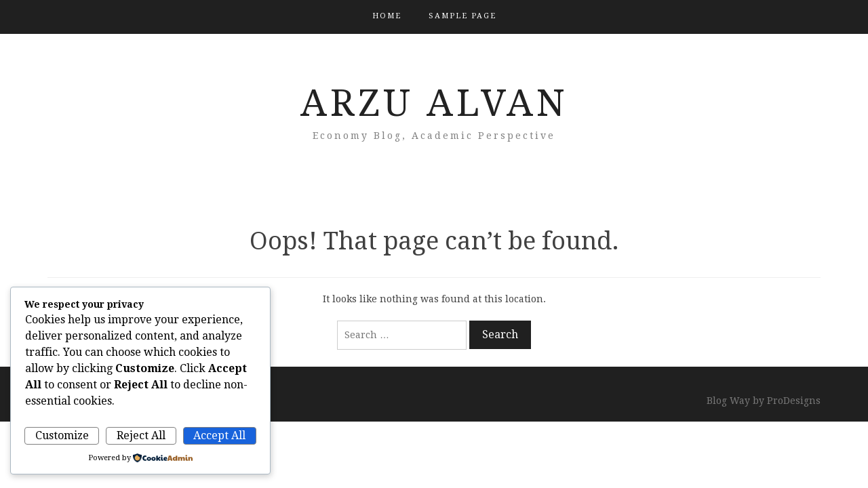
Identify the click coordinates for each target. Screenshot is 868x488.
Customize (62, 435)
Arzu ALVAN (434, 103)
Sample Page (462, 16)
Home (387, 16)
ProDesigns (794, 401)
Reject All (141, 435)
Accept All (219, 435)
